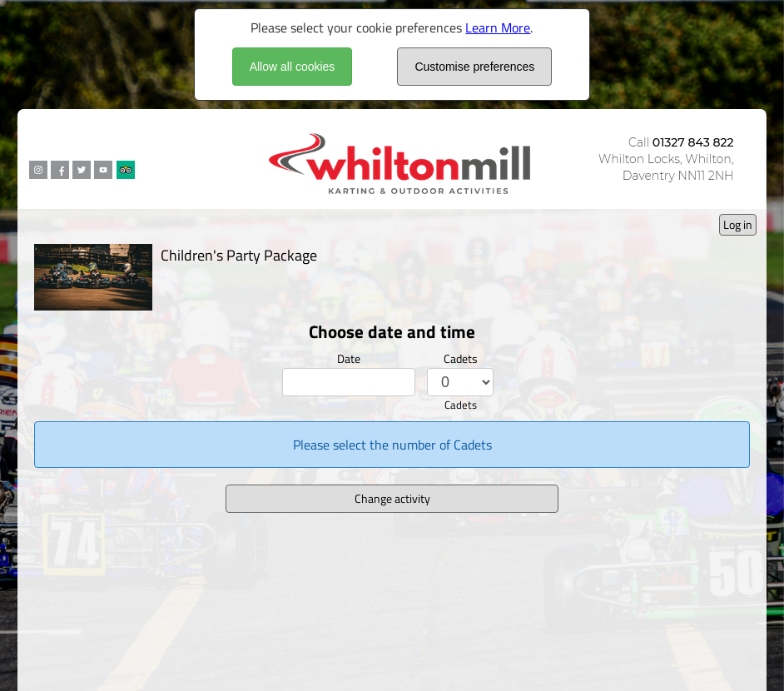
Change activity (392, 498)
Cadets (461, 358)
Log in (738, 224)
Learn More (498, 27)
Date (349, 358)
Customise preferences (474, 67)
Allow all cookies (293, 67)
